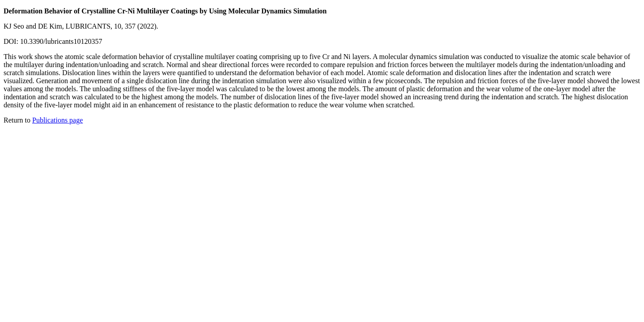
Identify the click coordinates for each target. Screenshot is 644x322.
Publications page (57, 120)
